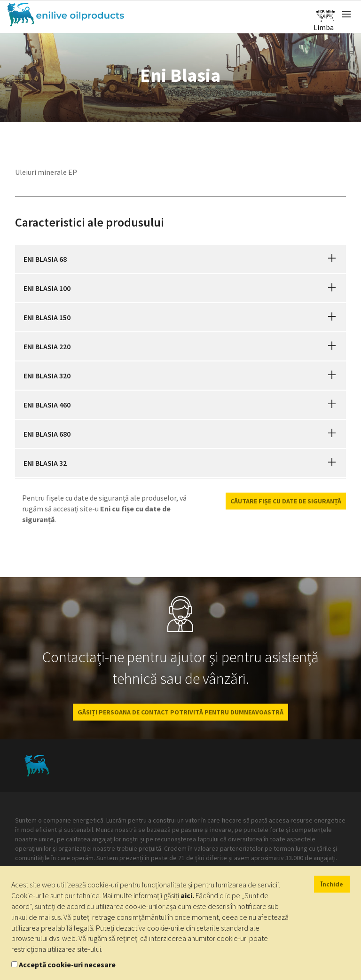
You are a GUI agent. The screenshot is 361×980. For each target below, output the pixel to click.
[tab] (180, 259)
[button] (332, 259)
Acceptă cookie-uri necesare (67, 964)
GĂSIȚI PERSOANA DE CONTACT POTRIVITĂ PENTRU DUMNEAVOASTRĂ (180, 712)
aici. (187, 895)
